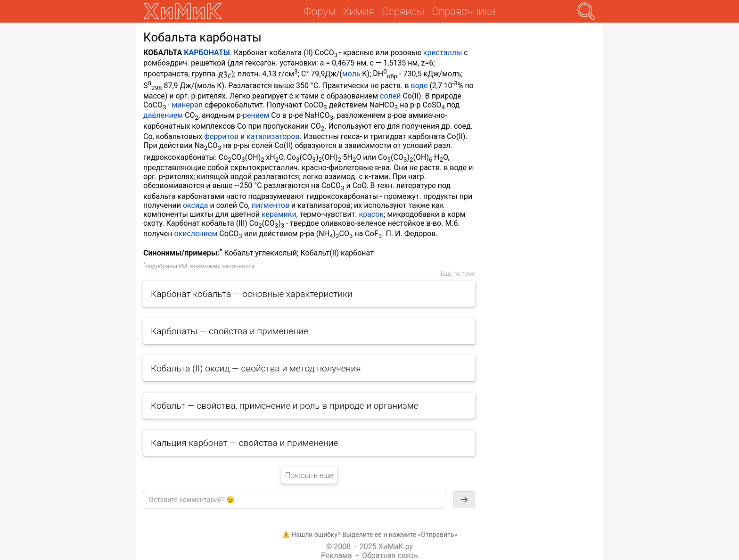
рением (256, 115)
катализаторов (273, 136)
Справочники (464, 11)
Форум (320, 11)
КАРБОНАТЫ (207, 53)
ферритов (221, 136)
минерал (187, 105)
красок (371, 214)
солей (390, 96)
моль (351, 74)
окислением (196, 234)
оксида (196, 205)
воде (419, 86)
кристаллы (443, 53)
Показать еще (309, 475)
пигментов (271, 205)
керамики (279, 214)
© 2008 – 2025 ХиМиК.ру (369, 547)
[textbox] (295, 500)
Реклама (337, 556)
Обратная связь (390, 556)
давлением (163, 115)
